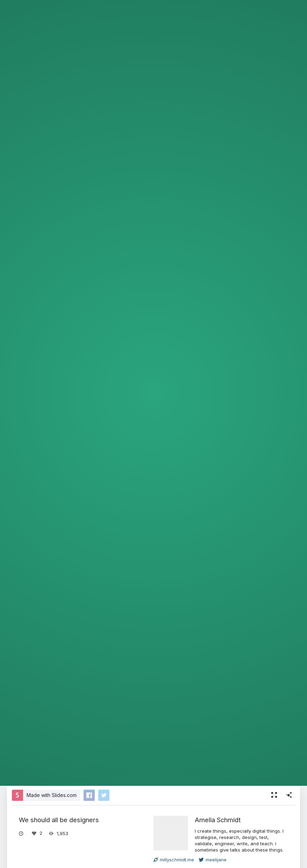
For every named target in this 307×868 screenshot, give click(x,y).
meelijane (213, 860)
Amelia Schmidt (218, 820)
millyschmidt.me (174, 860)
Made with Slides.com (52, 795)
